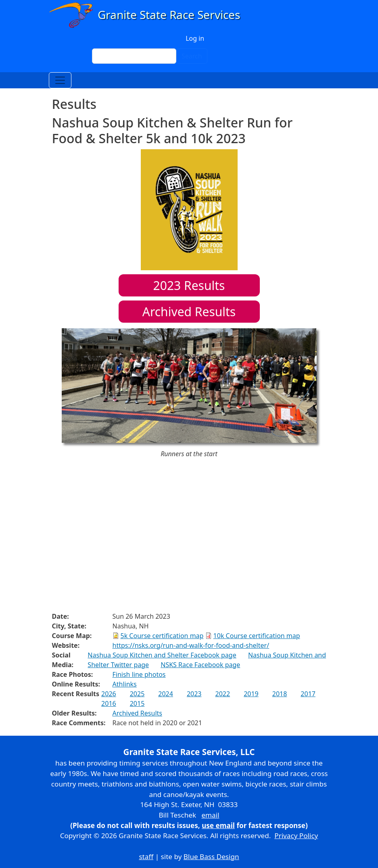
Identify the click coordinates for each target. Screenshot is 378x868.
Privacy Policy (296, 836)
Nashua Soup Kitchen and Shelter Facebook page (162, 655)
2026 (109, 694)
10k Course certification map (257, 636)
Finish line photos (139, 674)
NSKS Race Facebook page (200, 665)
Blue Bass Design (211, 857)
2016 (109, 703)
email (210, 815)
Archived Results (189, 312)
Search (192, 56)
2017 (308, 694)
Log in (195, 38)
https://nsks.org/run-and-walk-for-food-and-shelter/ (191, 645)
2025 (137, 694)
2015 (137, 703)
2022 (223, 694)
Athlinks (125, 684)
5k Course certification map (162, 636)
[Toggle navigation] (60, 80)
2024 (166, 694)
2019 (251, 694)
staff (146, 857)
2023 (194, 694)
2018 (280, 694)
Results (189, 285)
